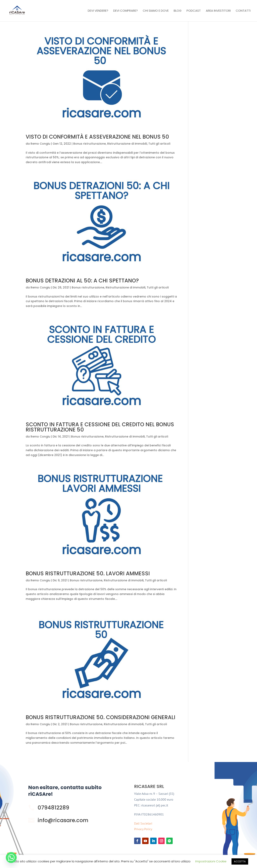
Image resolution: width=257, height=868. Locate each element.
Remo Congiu (40, 144)
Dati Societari (143, 823)
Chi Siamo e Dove (156, 11)
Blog (178, 11)
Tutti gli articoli (159, 144)
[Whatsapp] (11, 858)
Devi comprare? (125, 11)
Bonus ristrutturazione (90, 144)
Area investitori (218, 11)
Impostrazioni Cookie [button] (211, 861)
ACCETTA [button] (240, 861)
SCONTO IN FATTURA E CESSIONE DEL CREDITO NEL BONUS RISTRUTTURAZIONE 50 (100, 427)
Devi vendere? (98, 11)
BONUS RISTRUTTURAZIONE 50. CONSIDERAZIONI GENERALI (100, 717)
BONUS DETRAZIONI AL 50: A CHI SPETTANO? (82, 281)
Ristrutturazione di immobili (127, 144)
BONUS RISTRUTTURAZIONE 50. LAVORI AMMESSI (88, 574)
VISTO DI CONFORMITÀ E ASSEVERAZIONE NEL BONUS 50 (97, 137)
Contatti (243, 11)
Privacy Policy (143, 829)
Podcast (194, 11)
